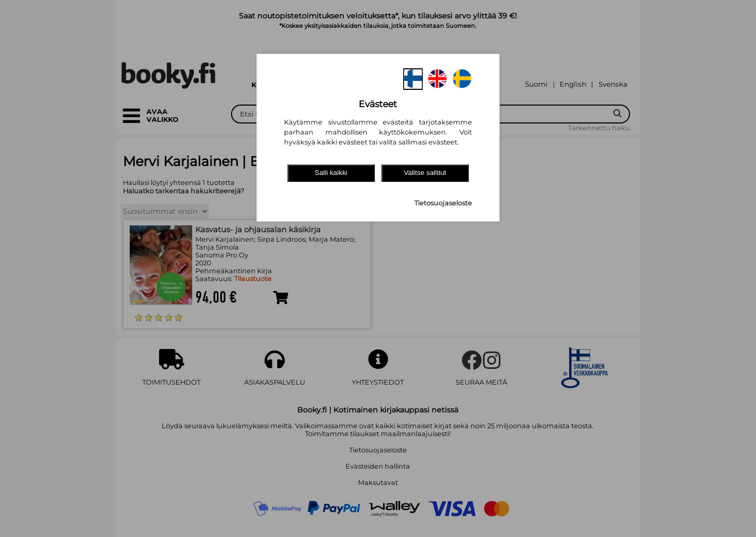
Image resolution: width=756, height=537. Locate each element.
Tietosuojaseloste (443, 203)
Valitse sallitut (425, 173)
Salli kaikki (331, 173)
